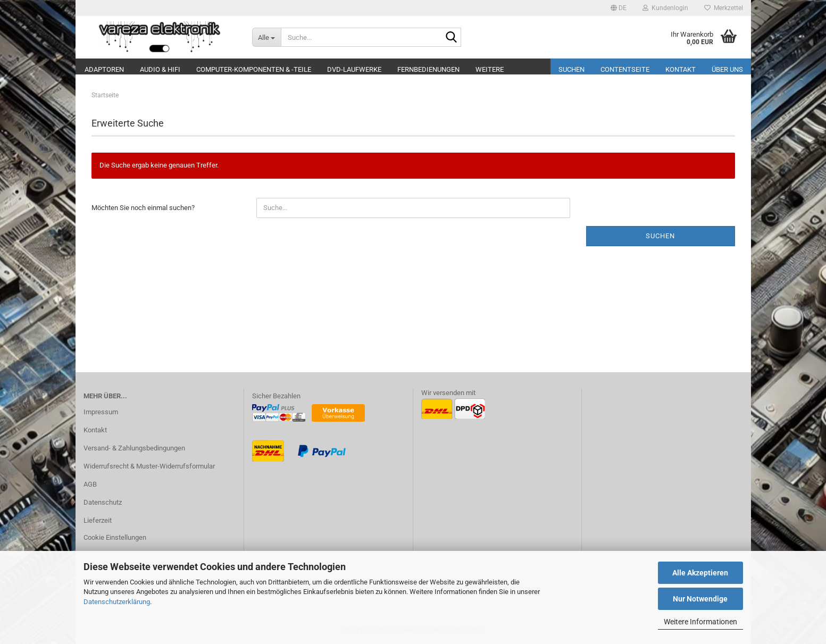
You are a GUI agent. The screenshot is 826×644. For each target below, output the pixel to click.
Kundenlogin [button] (665, 8)
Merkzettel (724, 8)
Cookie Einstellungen (115, 537)
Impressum (101, 412)
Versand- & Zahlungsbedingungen (134, 448)
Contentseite (625, 69)
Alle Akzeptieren (700, 573)
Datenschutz (103, 502)
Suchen (571, 69)
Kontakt (681, 69)
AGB (90, 484)
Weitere (490, 69)
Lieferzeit (98, 520)
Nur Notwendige (700, 599)
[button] (619, 8)
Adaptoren (104, 69)
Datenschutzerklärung (117, 602)
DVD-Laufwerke (354, 69)
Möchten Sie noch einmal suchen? (143, 208)
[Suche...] (266, 37)
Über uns (727, 69)
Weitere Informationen (700, 622)
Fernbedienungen (428, 69)
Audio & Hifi (160, 69)
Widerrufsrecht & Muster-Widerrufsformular (149, 466)
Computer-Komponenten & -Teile (254, 69)
